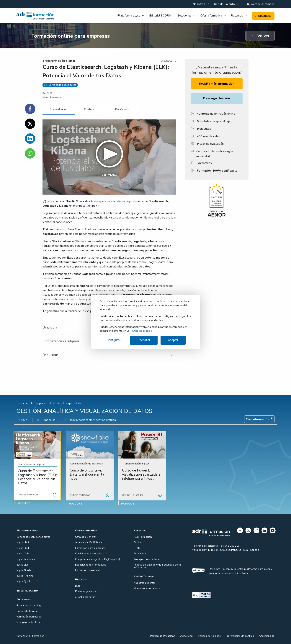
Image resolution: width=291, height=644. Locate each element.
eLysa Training (25, 576)
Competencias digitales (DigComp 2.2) (98, 559)
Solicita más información (217, 84)
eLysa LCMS (23, 548)
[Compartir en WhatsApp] (30, 153)
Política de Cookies (210, 636)
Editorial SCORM (160, 16)
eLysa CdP (23, 554)
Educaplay (140, 554)
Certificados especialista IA (91, 554)
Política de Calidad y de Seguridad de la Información (157, 566)
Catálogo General (86, 537)
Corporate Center (27, 611)
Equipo (138, 542)
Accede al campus (261, 4)
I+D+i (137, 548)
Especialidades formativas (91, 565)
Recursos (237, 16)
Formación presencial (88, 570)
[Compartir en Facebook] (30, 109)
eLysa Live (23, 565)
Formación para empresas (90, 548)
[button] (109, 157)
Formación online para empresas (71, 36)
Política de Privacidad (163, 636)
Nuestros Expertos (145, 583)
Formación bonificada (29, 617)
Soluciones (184, 16)
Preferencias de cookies (240, 636)
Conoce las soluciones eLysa (33, 537)
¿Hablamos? (263, 16)
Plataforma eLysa (129, 16)
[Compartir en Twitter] (30, 124)
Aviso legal (187, 636)
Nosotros (199, 4)
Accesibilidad (267, 636)
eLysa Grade (24, 570)
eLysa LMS (23, 542)
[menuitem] (200, 4)
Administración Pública (89, 542)
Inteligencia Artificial (29, 622)
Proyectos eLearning (29, 606)
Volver (260, 36)
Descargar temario (217, 98)
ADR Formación (143, 537)
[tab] (59, 109)
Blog (78, 586)
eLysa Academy (26, 559)
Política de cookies (141, 331)
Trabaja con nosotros (146, 559)
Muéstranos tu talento (147, 588)
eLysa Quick (24, 581)
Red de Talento (224, 4)
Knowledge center (86, 591)
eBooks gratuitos (85, 597)
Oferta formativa (211, 16)
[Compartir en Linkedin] (30, 139)
